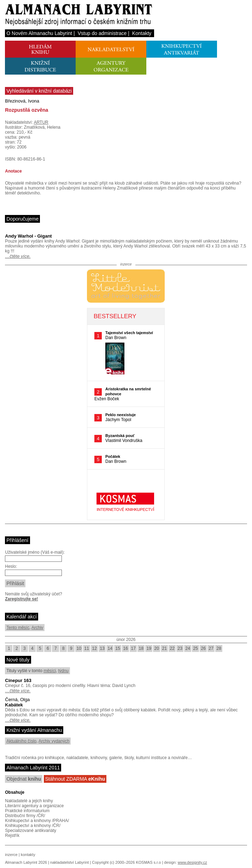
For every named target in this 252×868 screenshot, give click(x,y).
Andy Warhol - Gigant (28, 236)
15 (118, 648)
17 (133, 648)
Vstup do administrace (102, 33)
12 (95, 648)
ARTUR (41, 122)
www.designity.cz (192, 862)
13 (102, 648)
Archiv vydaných (54, 741)
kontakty (28, 855)
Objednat (24, 779)
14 (110, 648)
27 (211, 648)
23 (180, 648)
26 (203, 648)
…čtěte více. (18, 256)
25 (196, 648)
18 (141, 648)
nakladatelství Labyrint (69, 862)
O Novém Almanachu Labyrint (39, 33)
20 (157, 648)
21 (165, 648)
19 (149, 648)
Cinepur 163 (18, 680)
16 (126, 648)
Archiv (37, 628)
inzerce (11, 855)
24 (188, 648)
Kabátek (14, 705)
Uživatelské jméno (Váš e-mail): (35, 552)
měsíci (50, 671)
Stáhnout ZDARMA (75, 779)
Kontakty (142, 33)
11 (87, 648)
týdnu (63, 671)
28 (219, 648)
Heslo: (11, 566)
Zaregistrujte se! (21, 599)
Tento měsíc (18, 628)
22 (172, 648)
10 (79, 648)
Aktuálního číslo (21, 741)
